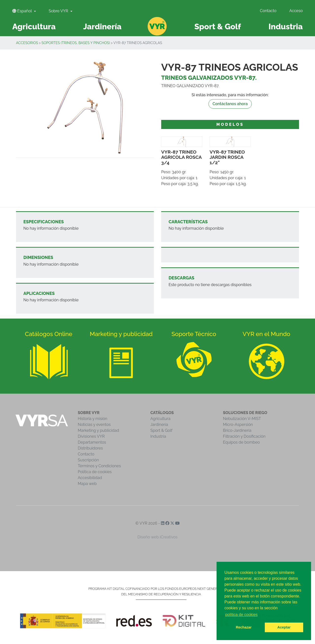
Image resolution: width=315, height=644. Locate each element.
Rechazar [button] (244, 627)
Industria (158, 436)
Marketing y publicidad (98, 430)
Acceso (296, 11)
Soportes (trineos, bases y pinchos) (76, 43)
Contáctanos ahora (230, 104)
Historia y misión (93, 419)
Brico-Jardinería (237, 430)
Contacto (268, 11)
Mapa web (87, 484)
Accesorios (27, 43)
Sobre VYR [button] (59, 11)
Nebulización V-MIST (242, 419)
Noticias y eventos (94, 425)
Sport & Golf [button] (218, 26)
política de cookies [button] (241, 615)
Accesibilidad (90, 478)
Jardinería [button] (102, 26)
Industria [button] (286, 26)
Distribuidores (90, 448)
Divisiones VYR (91, 436)
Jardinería (159, 425)
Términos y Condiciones (99, 466)
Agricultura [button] (34, 26)
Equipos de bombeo (241, 442)
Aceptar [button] (284, 627)
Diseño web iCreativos (158, 537)
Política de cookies (95, 472)
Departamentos (92, 442)
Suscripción (88, 460)
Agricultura (160, 419)
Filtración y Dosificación (244, 436)
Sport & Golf (161, 430)
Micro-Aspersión (238, 425)
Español (23, 11)
